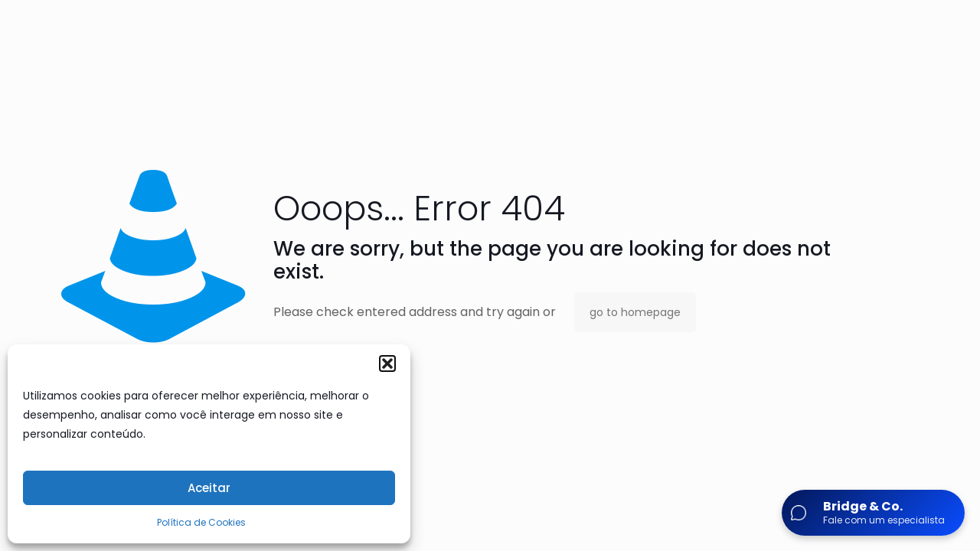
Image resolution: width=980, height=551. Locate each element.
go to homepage (635, 312)
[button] (387, 364)
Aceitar (209, 488)
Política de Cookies (201, 522)
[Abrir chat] (873, 513)
